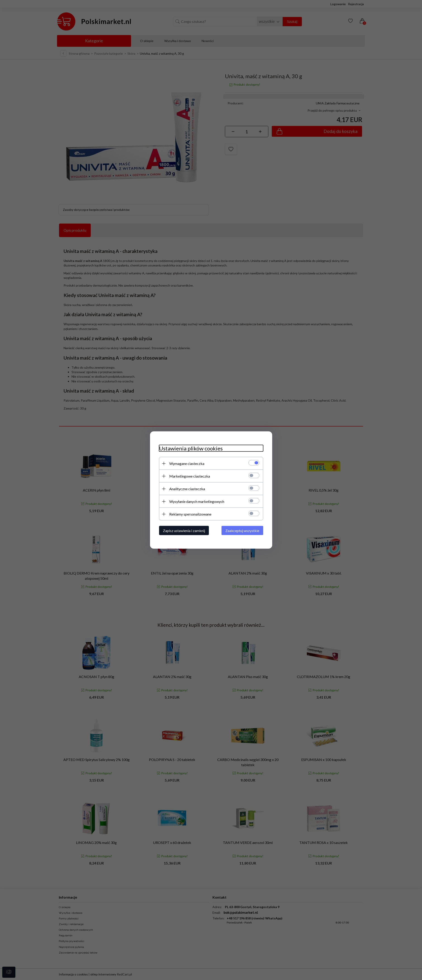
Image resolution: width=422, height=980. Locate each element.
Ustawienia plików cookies (191, 448)
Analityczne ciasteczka (187, 489)
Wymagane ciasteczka (187, 463)
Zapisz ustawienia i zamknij (184, 531)
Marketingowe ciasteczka (190, 476)
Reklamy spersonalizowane (190, 514)
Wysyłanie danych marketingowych (197, 501)
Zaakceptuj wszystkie (242, 531)
